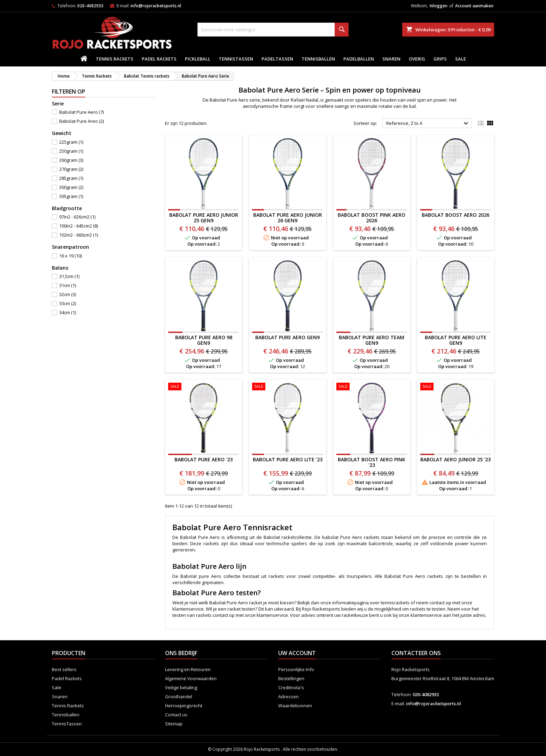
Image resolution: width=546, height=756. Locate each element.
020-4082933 (90, 6)
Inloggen (439, 6)
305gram (71, 196)
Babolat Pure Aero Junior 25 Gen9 (204, 218)
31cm (68, 285)
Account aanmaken (474, 6)
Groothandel (179, 697)
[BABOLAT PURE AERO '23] (204, 387)
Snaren (391, 59)
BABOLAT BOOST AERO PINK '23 (372, 462)
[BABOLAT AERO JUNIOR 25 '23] (456, 387)
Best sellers (64, 669)
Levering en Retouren (188, 669)
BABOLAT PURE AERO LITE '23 (288, 459)
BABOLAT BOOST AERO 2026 (455, 215)
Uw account (297, 653)
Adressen (288, 697)
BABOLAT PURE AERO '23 (204, 459)
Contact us (176, 715)
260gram (71, 160)
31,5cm (69, 276)
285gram (71, 178)
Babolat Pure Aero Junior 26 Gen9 (288, 218)
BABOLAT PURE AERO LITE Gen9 (456, 340)
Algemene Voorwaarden (191, 678)
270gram (71, 169)
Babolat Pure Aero (81, 112)
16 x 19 (71, 256)
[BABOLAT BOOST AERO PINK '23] (372, 387)
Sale (461, 59)
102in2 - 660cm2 (79, 235)
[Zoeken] (273, 30)
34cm (68, 312)
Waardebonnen (295, 706)
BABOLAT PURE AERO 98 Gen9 (204, 340)
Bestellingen (291, 678)
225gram (71, 142)
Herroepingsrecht (184, 706)
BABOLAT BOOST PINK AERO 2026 (372, 218)
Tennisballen (318, 59)
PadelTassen (277, 59)
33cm (68, 303)
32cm (68, 294)
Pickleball (198, 59)
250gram (71, 151)
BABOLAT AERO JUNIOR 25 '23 (455, 459)
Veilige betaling (181, 687)
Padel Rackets (159, 59)
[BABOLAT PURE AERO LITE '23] (287, 387)
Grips (440, 59)
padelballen (359, 59)
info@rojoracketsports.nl (156, 6)
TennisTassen (236, 59)
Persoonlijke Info (296, 669)
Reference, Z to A (428, 124)
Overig (417, 59)
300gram (71, 187)
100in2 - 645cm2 (79, 226)
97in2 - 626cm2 (77, 217)
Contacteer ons (416, 653)
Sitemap (174, 724)
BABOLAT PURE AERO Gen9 (287, 337)
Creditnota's (291, 687)
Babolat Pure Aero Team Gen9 (372, 340)
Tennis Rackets (115, 59)
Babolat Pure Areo (81, 121)
